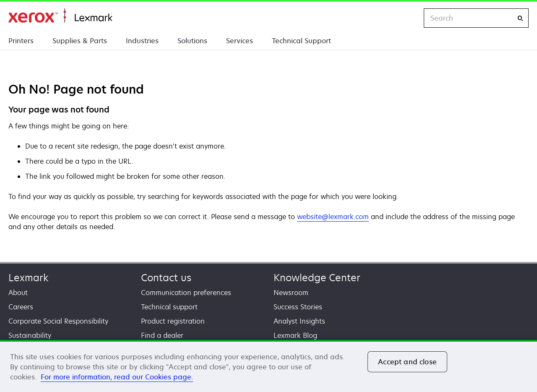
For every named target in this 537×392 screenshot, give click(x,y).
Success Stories (298, 307)
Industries (142, 41)
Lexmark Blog (295, 335)
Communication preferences (186, 293)
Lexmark (28, 278)
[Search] (520, 18)
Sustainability (30, 335)
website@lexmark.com (333, 217)
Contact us (166, 278)
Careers (21, 307)
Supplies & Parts (80, 41)
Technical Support (301, 41)
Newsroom (291, 293)
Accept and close (407, 362)
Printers (21, 41)
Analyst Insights (299, 321)
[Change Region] (409, 18)
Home (60, 16)
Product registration (173, 321)
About (18, 293)
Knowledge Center (317, 278)
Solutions (192, 41)
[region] (268, 366)
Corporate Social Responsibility (58, 321)
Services (240, 41)
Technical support (169, 307)
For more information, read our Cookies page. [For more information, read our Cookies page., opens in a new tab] (117, 377)
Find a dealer (162, 335)
